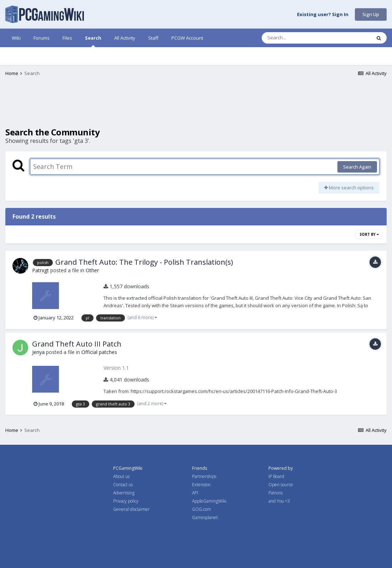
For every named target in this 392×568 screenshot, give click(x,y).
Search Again (357, 167)
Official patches (99, 352)
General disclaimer (131, 509)
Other (92, 270)
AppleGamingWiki (209, 501)
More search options (349, 188)
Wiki (16, 38)
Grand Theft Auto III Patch (77, 344)
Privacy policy (126, 501)
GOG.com (202, 509)
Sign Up (371, 14)
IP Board (276, 476)
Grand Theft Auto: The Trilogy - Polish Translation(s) (144, 262)
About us (121, 476)
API (195, 493)
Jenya (38, 352)
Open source (281, 485)
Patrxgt (41, 270)
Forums (42, 38)
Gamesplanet (205, 517)
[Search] (298, 38)
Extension (201, 485)
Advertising (124, 493)
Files (67, 38)
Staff (153, 38)
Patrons (276, 493)
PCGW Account (187, 38)
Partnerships (204, 476)
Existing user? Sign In (323, 15)
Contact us (123, 485)
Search (93, 41)
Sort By (369, 234)
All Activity (125, 38)
